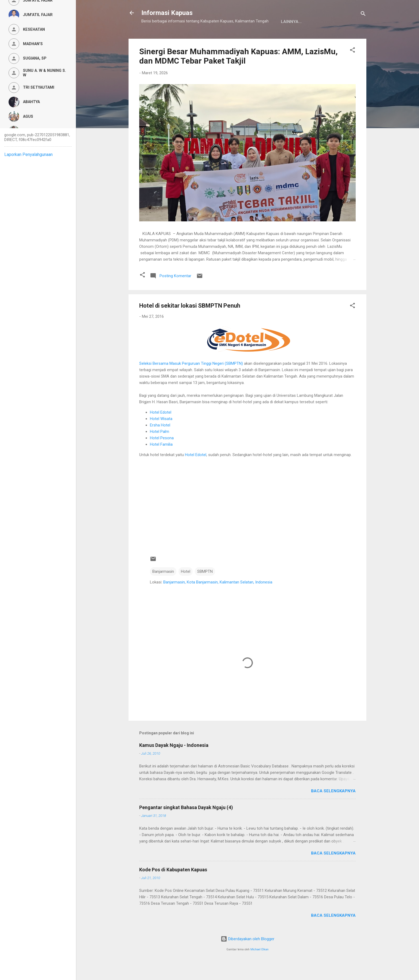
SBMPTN (205, 588)
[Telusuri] (363, 15)
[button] (352, 67)
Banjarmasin (163, 588)
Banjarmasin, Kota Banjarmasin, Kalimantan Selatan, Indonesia (218, 599)
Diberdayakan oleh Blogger (248, 955)
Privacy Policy (215, 38)
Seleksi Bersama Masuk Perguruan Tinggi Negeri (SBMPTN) (191, 380)
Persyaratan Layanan (266, 38)
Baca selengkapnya (333, 807)
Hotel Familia (161, 461)
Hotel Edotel (161, 429)
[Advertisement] (247, 525)
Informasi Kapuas (167, 13)
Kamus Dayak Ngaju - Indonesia (174, 762)
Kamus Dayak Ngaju (167, 38)
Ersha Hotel (160, 442)
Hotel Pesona (162, 454)
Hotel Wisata (161, 435)
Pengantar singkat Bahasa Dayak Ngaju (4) (186, 824)
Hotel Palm (160, 448)
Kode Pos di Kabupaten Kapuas (173, 886)
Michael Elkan (259, 966)
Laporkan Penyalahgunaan (28, 154)
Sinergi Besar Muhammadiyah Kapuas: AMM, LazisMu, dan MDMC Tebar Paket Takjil (238, 73)
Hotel (186, 588)
